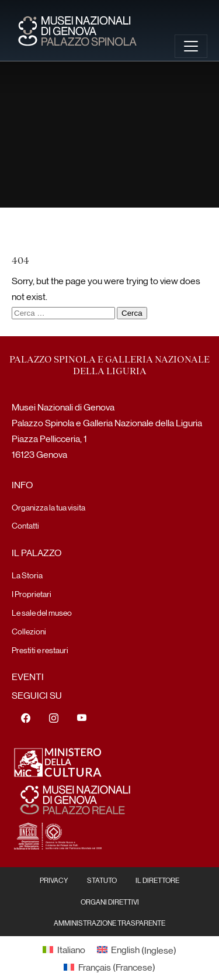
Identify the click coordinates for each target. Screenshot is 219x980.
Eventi (28, 676)
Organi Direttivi (110, 902)
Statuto (102, 880)
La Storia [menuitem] (27, 575)
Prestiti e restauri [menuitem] (40, 650)
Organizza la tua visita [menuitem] (48, 507)
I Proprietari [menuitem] (32, 593)
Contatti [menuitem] (25, 525)
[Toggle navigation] (191, 46)
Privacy (54, 880)
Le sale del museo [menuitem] (42, 612)
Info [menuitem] (22, 484)
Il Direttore (157, 880)
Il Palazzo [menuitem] (36, 552)
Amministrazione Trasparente (109, 923)
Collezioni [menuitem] (29, 631)
